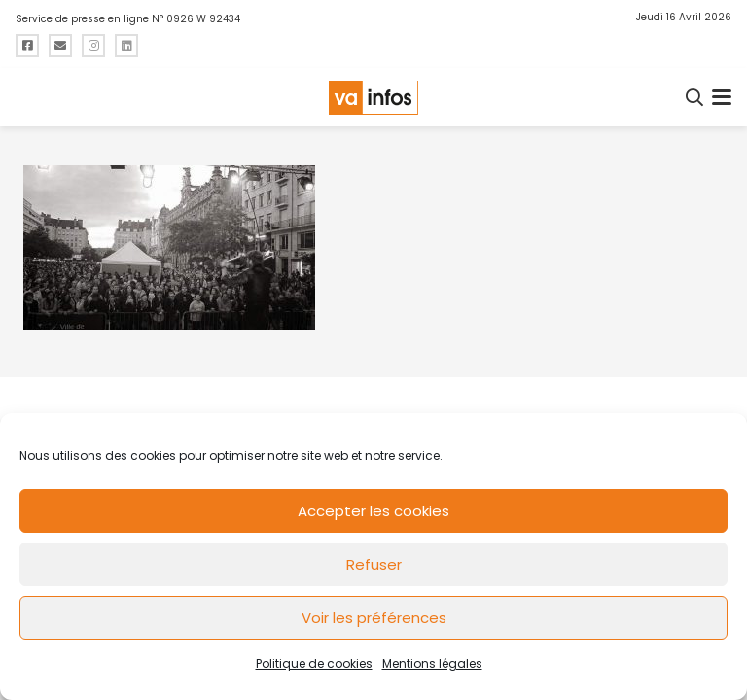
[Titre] (27, 46)
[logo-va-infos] (373, 98)
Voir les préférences (374, 618)
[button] (695, 97)
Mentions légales (432, 664)
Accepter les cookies (373, 511)
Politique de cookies (314, 664)
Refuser (374, 564)
